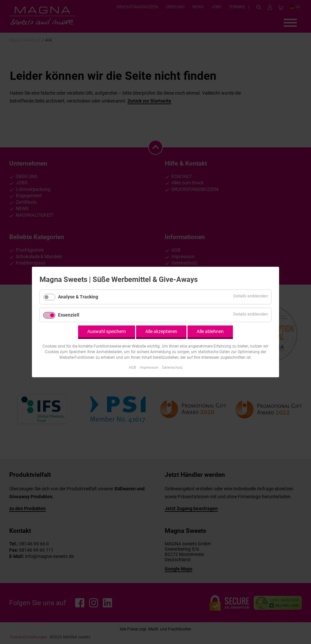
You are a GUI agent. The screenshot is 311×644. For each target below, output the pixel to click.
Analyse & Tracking (78, 297)
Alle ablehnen (210, 331)
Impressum (149, 367)
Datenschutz (172, 367)
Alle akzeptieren (161, 331)
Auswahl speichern (107, 331)
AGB (132, 367)
